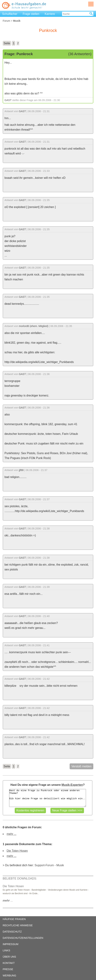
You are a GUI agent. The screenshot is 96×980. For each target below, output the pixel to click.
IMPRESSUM (10, 944)
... (8, 901)
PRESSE (8, 969)
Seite (7, 43)
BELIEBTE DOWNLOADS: (20, 879)
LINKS (6, 950)
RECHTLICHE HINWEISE (18, 925)
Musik (60, 865)
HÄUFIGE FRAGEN (14, 919)
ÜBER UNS (9, 957)
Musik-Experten (72, 785)
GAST (8, 100)
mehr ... (11, 834)
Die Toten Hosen (17, 851)
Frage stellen (31, 14)
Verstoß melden (81, 766)
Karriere (50, 14)
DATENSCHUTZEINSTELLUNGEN (23, 938)
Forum (6, 21)
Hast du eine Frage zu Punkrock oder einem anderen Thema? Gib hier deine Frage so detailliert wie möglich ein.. (48, 798)
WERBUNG (9, 976)
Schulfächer (10, 14)
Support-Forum (44, 865)
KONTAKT (9, 963)
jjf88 (21, 470)
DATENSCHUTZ (12, 932)
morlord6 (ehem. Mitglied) (34, 326)
